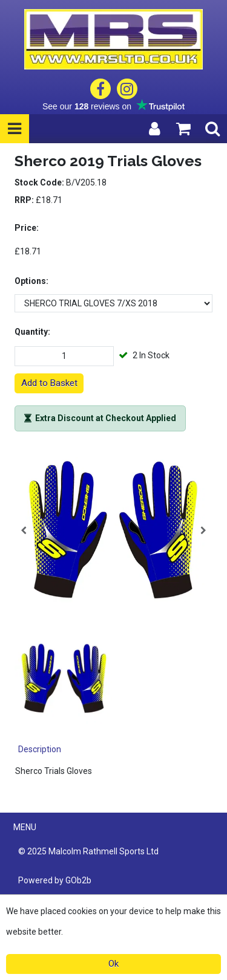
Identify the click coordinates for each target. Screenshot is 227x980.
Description (40, 749)
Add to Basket (49, 383)
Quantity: (32, 332)
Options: (31, 281)
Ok (113, 964)
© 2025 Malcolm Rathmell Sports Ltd (88, 851)
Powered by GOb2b (55, 880)
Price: (27, 228)
